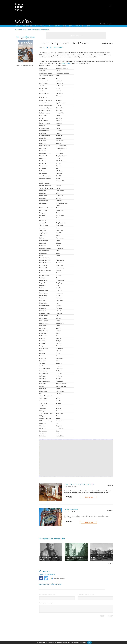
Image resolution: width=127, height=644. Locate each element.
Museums (110, 485)
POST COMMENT (106, 609)
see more (69, 496)
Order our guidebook (25, 39)
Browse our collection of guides (25, 66)
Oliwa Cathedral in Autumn (106, 24)
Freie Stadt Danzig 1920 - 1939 (100, 557)
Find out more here (82, 643)
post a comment (59, 47)
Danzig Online (66, 63)
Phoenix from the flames (74, 558)
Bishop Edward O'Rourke (49, 558)
